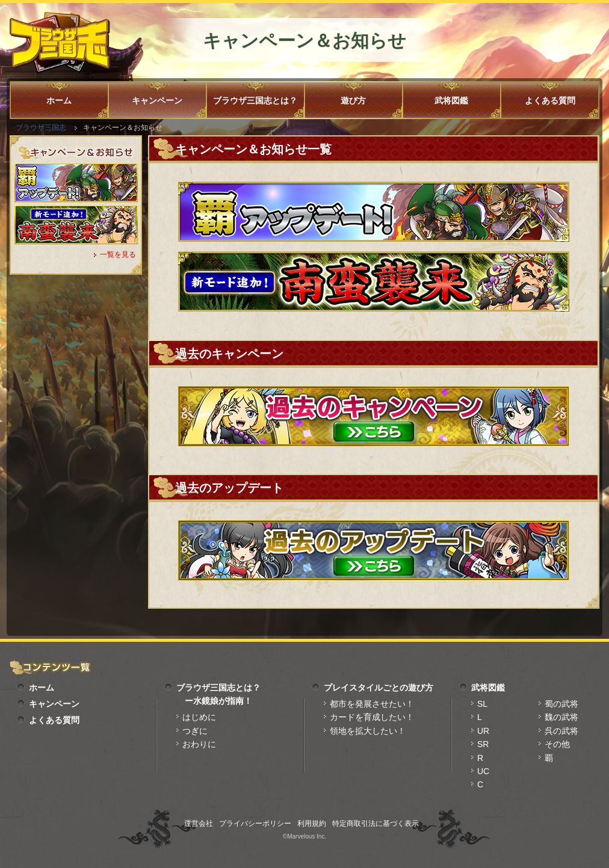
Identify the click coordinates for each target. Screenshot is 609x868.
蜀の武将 (561, 704)
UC (483, 771)
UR (483, 731)
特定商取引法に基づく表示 (376, 823)
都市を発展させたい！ (372, 704)
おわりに (199, 744)
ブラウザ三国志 (41, 128)
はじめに (199, 717)
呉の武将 (561, 731)
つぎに (195, 731)
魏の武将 (561, 717)
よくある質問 (550, 100)
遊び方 (353, 100)
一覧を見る (118, 254)
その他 (557, 744)
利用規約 (312, 823)
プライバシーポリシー (255, 823)
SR (483, 744)
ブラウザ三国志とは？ (255, 100)
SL (482, 704)
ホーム (59, 100)
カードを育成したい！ (372, 717)
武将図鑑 (451, 100)
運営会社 (199, 823)
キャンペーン (157, 100)
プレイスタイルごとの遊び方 (379, 688)
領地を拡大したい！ (368, 731)
